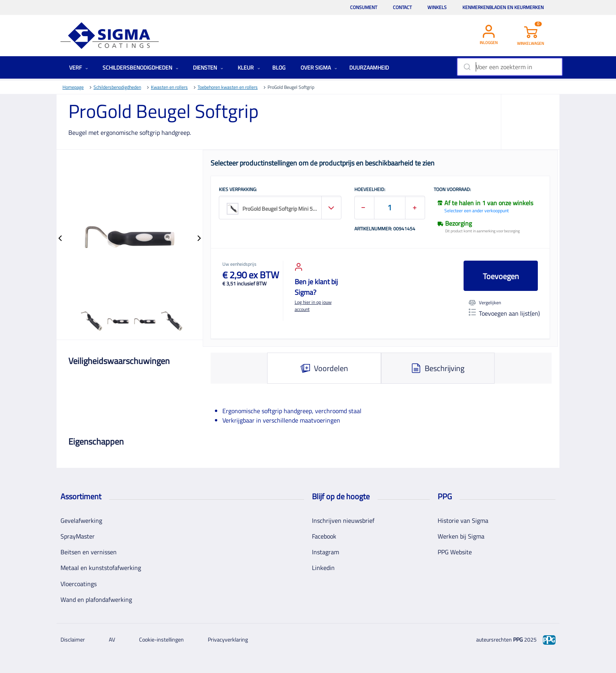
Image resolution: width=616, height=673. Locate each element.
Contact (402, 7)
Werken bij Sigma (461, 536)
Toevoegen (501, 276)
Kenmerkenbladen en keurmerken (503, 7)
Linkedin (323, 568)
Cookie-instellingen (161, 639)
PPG (518, 639)
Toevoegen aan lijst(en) (504, 313)
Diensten (208, 67)
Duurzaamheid (369, 67)
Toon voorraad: (452, 190)
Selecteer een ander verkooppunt (477, 211)
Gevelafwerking (81, 520)
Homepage (73, 87)
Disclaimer (73, 639)
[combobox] (510, 67)
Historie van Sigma (463, 520)
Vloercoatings (79, 584)
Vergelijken (485, 303)
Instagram (325, 552)
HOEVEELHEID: (370, 190)
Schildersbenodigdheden (140, 67)
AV (112, 639)
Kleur (249, 67)
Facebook (324, 536)
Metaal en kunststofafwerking (101, 568)
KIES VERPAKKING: (238, 190)
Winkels (437, 7)
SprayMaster (78, 536)
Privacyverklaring (228, 639)
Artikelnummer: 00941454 (385, 229)
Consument (364, 7)
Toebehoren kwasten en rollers (228, 87)
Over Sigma (319, 67)
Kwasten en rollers (169, 87)
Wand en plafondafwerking (96, 599)
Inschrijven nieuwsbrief (343, 520)
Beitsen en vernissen (89, 552)
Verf (79, 67)
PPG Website (455, 552)
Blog (279, 67)
